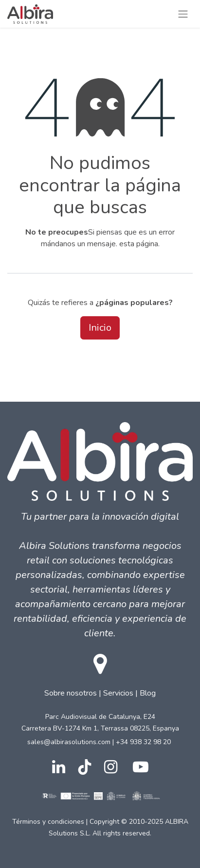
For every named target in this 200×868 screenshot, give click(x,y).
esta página (139, 244)
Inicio (100, 328)
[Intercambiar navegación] (183, 14)
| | (100, 688)
